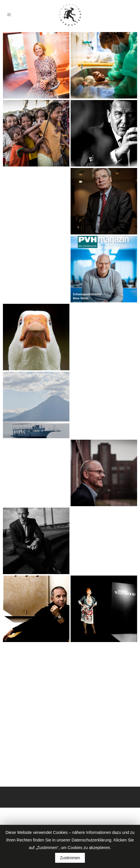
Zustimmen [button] (70, 858)
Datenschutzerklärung (91, 840)
